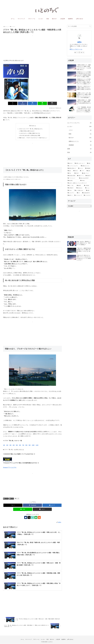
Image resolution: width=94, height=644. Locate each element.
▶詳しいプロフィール (76, 49)
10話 (33, 445)
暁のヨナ (52, 639)
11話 (37, 445)
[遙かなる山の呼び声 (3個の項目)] (85, 178)
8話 (26, 445)
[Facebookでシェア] (23, 103)
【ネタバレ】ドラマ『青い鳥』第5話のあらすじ (31, 129)
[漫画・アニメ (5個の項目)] (87, 173)
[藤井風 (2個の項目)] (80, 186)
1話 (4, 445)
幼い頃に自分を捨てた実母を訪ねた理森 (30, 136)
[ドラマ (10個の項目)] (83, 171)
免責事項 (63, 639)
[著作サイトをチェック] (26, 518)
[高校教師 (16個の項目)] (88, 168)
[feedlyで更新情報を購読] (36, 518)
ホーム (22, 639)
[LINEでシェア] (42, 103)
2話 (7, 445)
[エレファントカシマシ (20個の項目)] (74, 166)
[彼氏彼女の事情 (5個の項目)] (72, 176)
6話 (20, 445)
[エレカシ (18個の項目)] (81, 168)
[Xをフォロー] (29, 518)
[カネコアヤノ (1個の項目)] (72, 193)
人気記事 (58, 639)
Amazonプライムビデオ (10, 468)
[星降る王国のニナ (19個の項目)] (72, 168)
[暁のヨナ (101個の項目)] (70, 163)
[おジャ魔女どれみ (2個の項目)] (80, 190)
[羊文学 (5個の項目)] (78, 173)
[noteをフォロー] (32, 518)
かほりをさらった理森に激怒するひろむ (30, 133)
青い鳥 (17, 499)
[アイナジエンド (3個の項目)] (73, 178)
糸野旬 (79, 42)
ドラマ (11, 499)
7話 (23, 445)
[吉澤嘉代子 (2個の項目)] (71, 188)
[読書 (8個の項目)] (89, 171)
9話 (30, 445)
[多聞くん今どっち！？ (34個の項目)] (80, 163)
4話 (14, 445)
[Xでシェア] (13, 103)
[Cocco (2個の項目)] (70, 190)
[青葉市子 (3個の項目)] (88, 176)
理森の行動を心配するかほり (27, 131)
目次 (30, 126)
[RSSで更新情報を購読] (39, 518)
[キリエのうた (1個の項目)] (87, 195)
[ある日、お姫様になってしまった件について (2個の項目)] (79, 183)
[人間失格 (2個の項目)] (88, 186)
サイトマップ (28, 639)
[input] (79, 26)
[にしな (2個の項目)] (88, 188)
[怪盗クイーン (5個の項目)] (81, 176)
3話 (10, 445)
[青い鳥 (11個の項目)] (76, 171)
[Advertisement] (32, 47)
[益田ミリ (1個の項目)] (70, 195)
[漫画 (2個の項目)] (89, 190)
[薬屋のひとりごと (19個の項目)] (86, 166)
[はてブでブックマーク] (32, 103)
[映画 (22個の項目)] (89, 163)
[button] (52, 103)
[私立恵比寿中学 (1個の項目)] (87, 193)
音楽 (48, 639)
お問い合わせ (70, 639)
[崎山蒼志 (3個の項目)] (73, 181)
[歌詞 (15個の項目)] (70, 171)
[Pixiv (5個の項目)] (70, 173)
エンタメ (6, 499)
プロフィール (36, 639)
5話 (17, 445)
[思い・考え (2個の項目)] (72, 186)
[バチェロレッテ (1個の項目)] (78, 195)
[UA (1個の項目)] (79, 193)
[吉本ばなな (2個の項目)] (80, 188)
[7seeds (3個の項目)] (86, 181)
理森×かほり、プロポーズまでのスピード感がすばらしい (33, 138)
